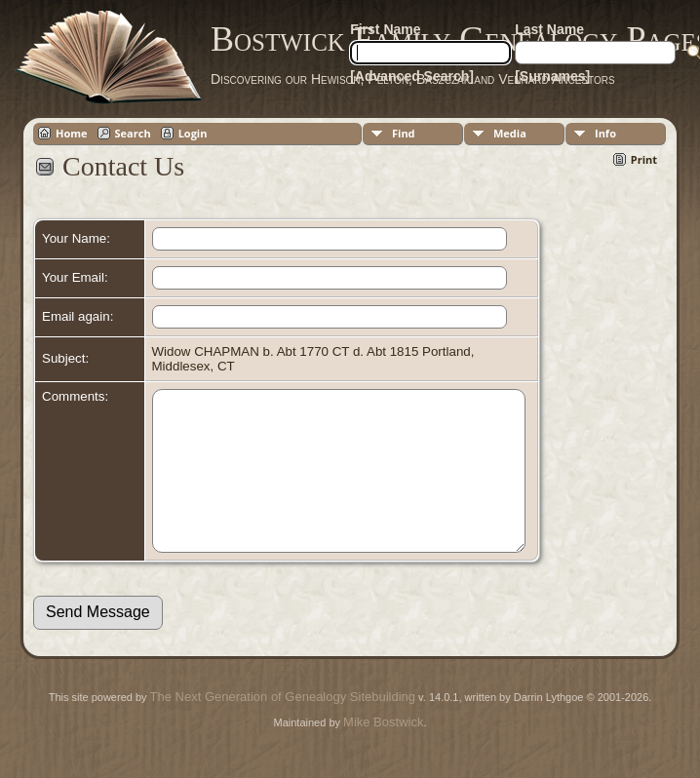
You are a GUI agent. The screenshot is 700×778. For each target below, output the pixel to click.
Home (72, 133)
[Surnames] (552, 76)
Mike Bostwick (383, 751)
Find (404, 133)
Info (605, 133)
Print (644, 159)
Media (510, 133)
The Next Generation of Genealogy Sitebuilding (283, 726)
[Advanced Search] (412, 76)
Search (133, 133)
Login (193, 133)
